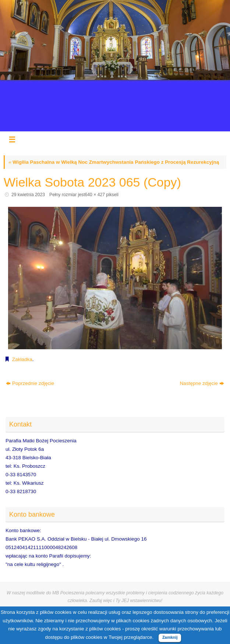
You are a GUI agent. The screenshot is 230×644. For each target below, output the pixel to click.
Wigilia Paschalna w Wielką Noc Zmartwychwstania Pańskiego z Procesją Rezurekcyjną (114, 162)
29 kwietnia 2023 (28, 195)
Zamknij (170, 637)
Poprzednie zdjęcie (30, 383)
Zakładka (22, 359)
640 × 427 (95, 195)
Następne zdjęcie (202, 383)
